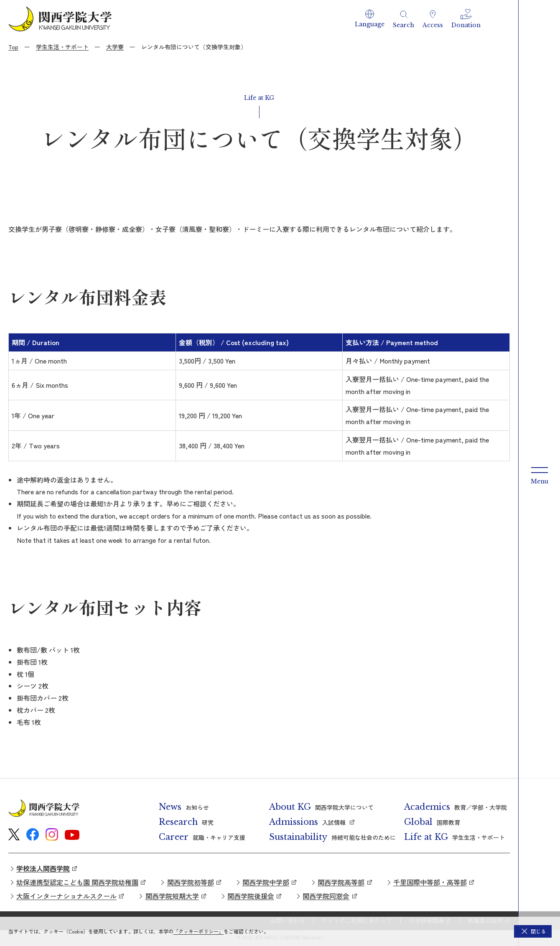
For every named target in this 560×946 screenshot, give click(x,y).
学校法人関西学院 (43, 868)
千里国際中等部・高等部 (430, 882)
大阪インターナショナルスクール (66, 896)
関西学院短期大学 (172, 896)
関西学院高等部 (341, 882)
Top (13, 47)
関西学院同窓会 (326, 896)
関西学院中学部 (266, 882)
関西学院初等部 (191, 882)
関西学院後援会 (251, 896)
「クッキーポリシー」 (199, 931)
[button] (370, 19)
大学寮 (115, 47)
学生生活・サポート (62, 47)
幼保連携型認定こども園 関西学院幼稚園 (77, 882)
